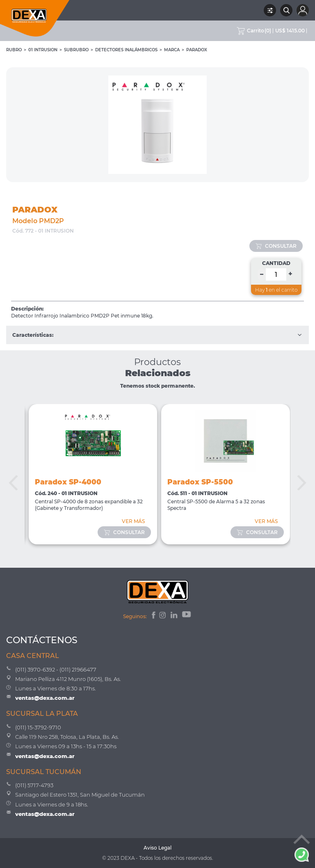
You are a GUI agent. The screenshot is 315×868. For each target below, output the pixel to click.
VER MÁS (133, 521)
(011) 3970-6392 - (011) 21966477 (56, 669)
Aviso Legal (157, 848)
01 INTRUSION (43, 50)
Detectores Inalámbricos (126, 50)
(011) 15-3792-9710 (38, 727)
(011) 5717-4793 (34, 785)
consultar (276, 246)
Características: (157, 335)
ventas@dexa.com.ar (45, 698)
